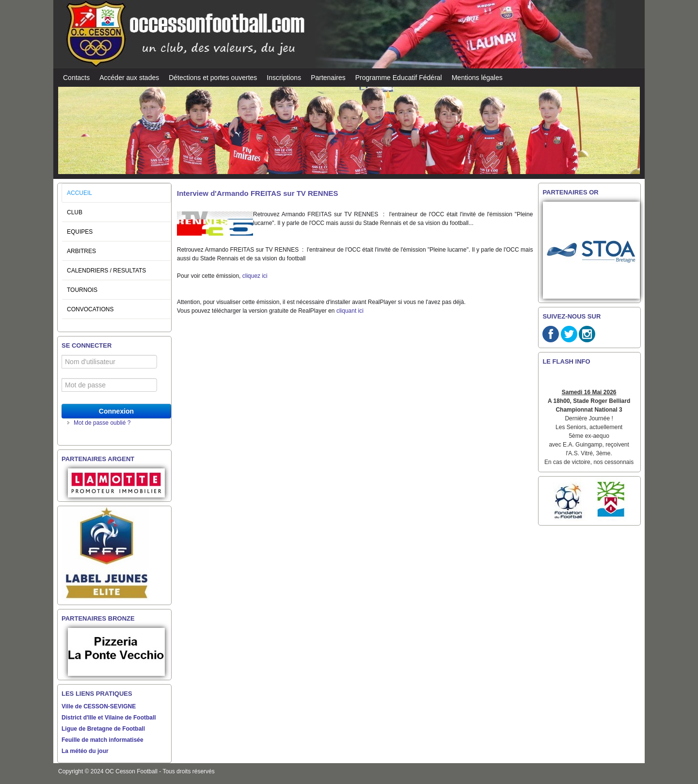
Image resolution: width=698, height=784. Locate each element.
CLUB (75, 212)
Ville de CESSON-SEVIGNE (99, 706)
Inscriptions (284, 78)
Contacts (76, 78)
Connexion (116, 411)
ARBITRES (81, 251)
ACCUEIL (79, 193)
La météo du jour (85, 751)
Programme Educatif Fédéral (399, 78)
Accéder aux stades (129, 78)
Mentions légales (477, 78)
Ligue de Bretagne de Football (103, 729)
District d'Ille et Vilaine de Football (109, 718)
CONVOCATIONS (90, 309)
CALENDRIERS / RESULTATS (106, 271)
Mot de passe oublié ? (102, 423)
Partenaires (328, 78)
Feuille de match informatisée (103, 740)
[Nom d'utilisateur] (109, 362)
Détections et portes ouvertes (213, 78)
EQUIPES (80, 232)
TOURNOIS (82, 290)
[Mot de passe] (109, 385)
